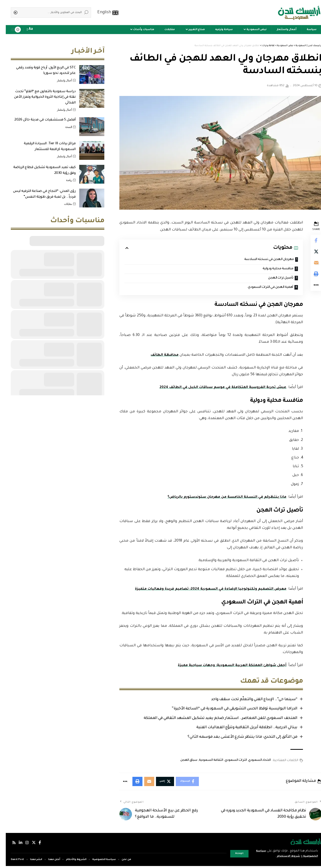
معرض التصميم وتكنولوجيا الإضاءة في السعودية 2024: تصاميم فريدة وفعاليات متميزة (202, 590)
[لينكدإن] (15, 845)
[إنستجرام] (22, 845)
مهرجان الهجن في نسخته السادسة (261, 260)
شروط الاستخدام (279, 856)
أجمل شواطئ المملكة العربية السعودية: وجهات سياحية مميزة (224, 666)
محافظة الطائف (158, 356)
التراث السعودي (229, 762)
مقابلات (62, 200)
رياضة (63, 176)
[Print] (310, 277)
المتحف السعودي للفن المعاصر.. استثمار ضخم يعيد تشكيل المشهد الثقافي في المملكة (214, 719)
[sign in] (40, 30)
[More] (310, 289)
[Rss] (8, 845)
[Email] (310, 265)
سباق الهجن (182, 762)
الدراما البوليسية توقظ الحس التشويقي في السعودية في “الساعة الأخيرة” (228, 710)
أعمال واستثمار (59, 77)
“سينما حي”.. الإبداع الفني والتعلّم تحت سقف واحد (247, 700)
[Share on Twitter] (310, 253)
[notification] (33, 30)
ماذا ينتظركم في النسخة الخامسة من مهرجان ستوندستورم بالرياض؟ (219, 498)
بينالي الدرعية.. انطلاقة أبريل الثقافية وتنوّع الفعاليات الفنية (240, 729)
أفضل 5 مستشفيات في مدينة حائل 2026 (39, 116)
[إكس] (28, 845)
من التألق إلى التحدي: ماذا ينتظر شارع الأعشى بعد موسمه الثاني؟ (236, 738)
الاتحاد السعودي (253, 762)
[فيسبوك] (35, 845)
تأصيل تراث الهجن (273, 278)
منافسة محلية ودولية (271, 269)
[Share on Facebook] (310, 241)
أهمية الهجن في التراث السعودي (262, 288)
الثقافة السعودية (204, 762)
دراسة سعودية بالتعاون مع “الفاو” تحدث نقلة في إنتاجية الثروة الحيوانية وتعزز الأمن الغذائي (39, 93)
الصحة (63, 123)
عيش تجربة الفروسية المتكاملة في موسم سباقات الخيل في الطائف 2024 (214, 388)
